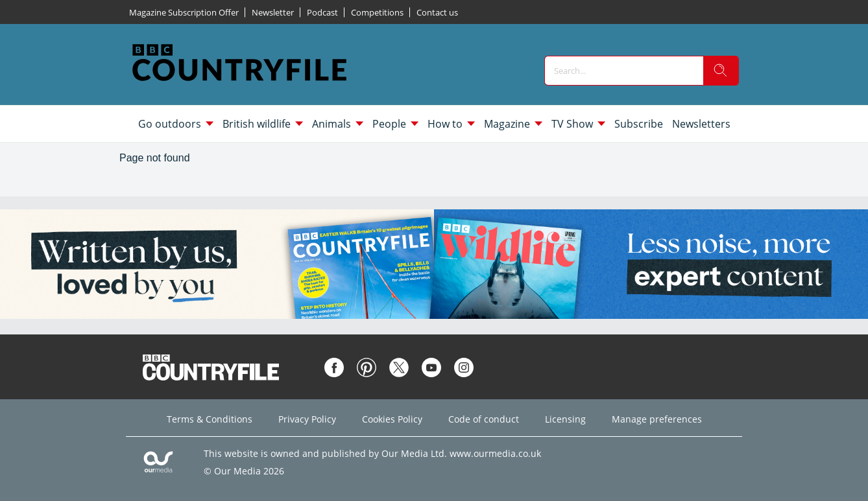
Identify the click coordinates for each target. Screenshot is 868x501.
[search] (721, 71)
